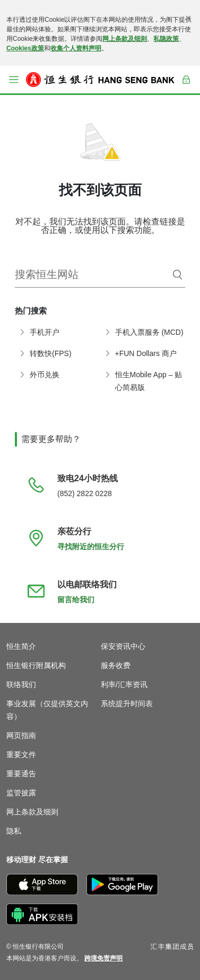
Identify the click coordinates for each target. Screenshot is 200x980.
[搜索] (178, 275)
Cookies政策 (25, 48)
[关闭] (188, 18)
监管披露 (21, 793)
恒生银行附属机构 (36, 665)
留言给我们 (76, 600)
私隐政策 (166, 39)
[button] (14, 80)
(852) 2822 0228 (85, 493)
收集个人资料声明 (76, 48)
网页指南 (21, 735)
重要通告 (21, 774)
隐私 (14, 831)
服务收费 (116, 665)
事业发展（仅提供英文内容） (47, 710)
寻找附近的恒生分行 (91, 547)
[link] (103, 958)
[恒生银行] (100, 80)
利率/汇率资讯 (124, 684)
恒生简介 (21, 646)
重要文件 (21, 754)
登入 (186, 86)
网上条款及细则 (125, 39)
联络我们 (21, 684)
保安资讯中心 (123, 646)
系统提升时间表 (127, 704)
